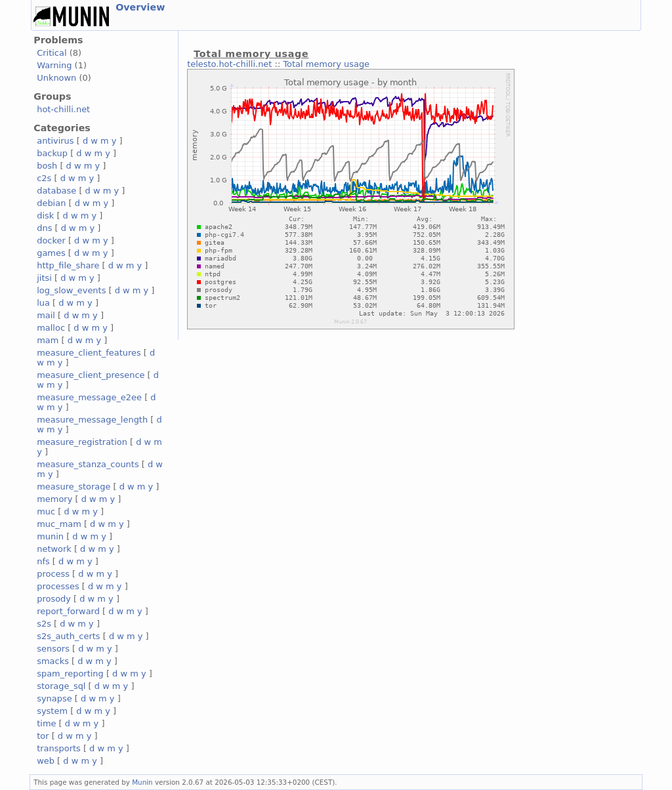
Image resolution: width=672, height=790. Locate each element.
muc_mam (59, 524)
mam (48, 340)
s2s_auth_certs (68, 636)
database (56, 191)
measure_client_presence (91, 375)
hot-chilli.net (63, 109)
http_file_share (68, 265)
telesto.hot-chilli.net (229, 64)
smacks (53, 661)
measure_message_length (92, 420)
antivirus (55, 141)
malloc (51, 328)
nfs (43, 561)
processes (58, 586)
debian (51, 203)
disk (45, 216)
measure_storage (73, 487)
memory (54, 499)
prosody (54, 599)
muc (46, 511)
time (46, 723)
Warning (54, 65)
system (52, 711)
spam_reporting (70, 674)
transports (59, 748)
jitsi (44, 278)
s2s (44, 624)
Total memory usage (326, 64)
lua (43, 303)
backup (52, 153)
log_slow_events (71, 290)
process (53, 574)
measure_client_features (89, 353)
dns (44, 228)
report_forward (68, 611)
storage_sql (61, 686)
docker (51, 240)
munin (50, 536)
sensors (53, 649)
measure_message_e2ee (89, 397)
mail (46, 315)
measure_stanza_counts (88, 464)
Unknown (56, 78)
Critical (52, 53)
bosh (47, 166)
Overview (140, 7)
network (54, 549)
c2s (44, 178)
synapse (54, 698)
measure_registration (82, 442)
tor (43, 736)
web (46, 761)
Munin (142, 782)
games (51, 253)
